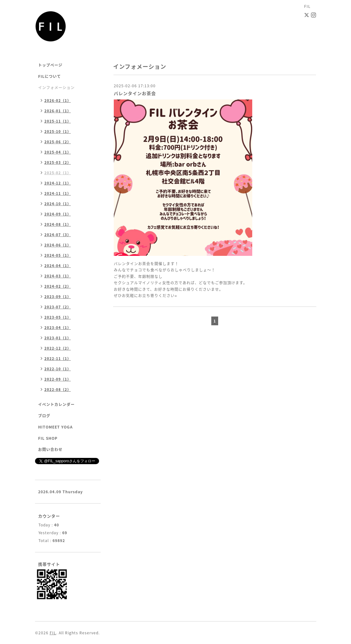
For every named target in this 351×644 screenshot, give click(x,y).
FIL (53, 633)
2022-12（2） (58, 348)
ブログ (44, 416)
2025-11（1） (58, 121)
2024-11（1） (58, 193)
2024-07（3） (58, 235)
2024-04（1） (58, 266)
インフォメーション (56, 88)
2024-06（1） (58, 245)
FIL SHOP (48, 438)
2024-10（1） (58, 204)
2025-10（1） (58, 132)
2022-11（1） (58, 359)
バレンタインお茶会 (135, 93)
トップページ (50, 65)
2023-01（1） (58, 338)
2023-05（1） (58, 317)
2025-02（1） (58, 173)
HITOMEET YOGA (55, 427)
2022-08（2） (58, 390)
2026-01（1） (58, 111)
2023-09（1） (58, 297)
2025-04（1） (58, 152)
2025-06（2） (58, 142)
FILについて (50, 76)
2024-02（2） (58, 286)
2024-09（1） (58, 214)
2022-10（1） (58, 369)
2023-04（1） (58, 328)
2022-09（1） (58, 379)
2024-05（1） (58, 255)
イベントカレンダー (56, 404)
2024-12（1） (58, 183)
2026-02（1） (58, 101)
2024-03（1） (58, 276)
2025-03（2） (58, 162)
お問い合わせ (50, 449)
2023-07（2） (58, 307)
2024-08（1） (58, 224)
